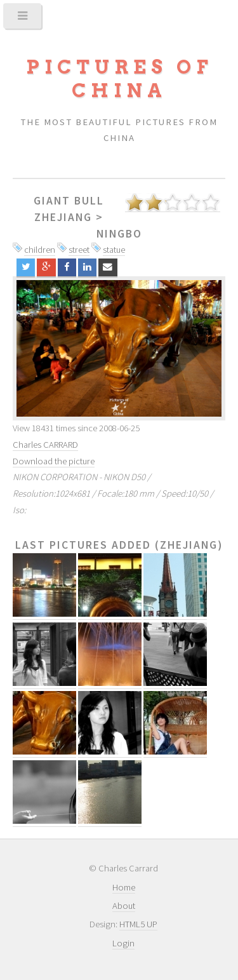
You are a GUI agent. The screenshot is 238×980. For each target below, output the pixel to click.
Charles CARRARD (45, 445)
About (124, 906)
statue (114, 250)
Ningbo (119, 234)
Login (123, 943)
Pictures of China (119, 79)
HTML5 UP (138, 924)
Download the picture (54, 461)
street (79, 250)
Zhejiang (63, 217)
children (40, 250)
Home (124, 887)
